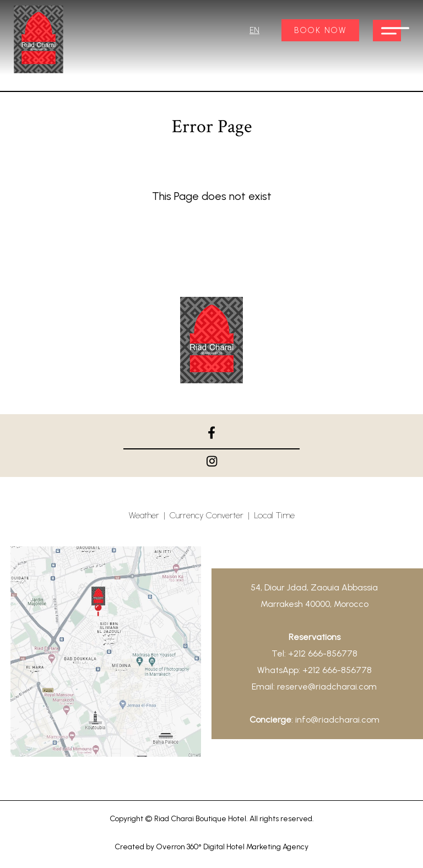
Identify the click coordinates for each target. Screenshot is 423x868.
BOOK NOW (320, 30)
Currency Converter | (212, 515)
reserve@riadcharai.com (327, 687)
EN (254, 30)
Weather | (149, 515)
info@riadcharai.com (337, 720)
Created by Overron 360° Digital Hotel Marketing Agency (211, 847)
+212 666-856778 (323, 653)
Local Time (274, 515)
